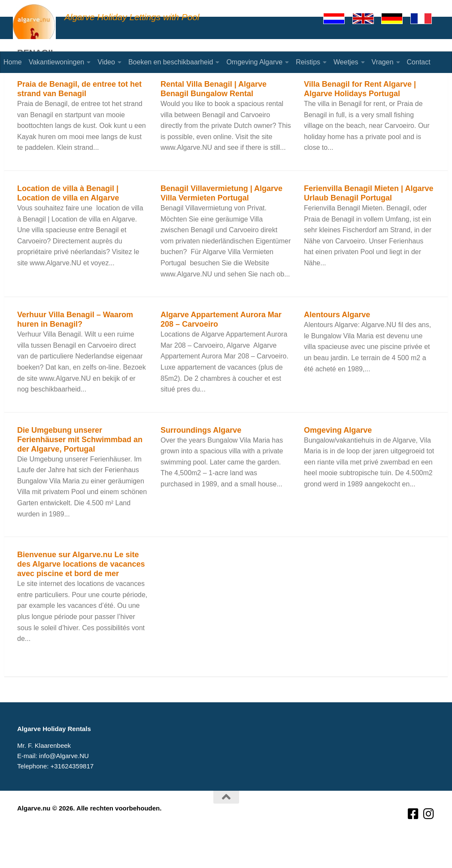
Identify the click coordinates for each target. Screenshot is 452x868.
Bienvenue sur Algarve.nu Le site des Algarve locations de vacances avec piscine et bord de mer (81, 598)
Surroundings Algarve (201, 464)
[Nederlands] (338, 18)
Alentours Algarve (337, 349)
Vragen (383, 62)
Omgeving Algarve (254, 62)
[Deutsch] (396, 18)
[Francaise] (425, 18)
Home (13, 62)
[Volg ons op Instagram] (429, 848)
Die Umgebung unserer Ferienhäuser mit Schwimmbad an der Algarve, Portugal (80, 473)
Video (106, 62)
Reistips (308, 62)
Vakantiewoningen (57, 62)
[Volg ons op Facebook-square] (413, 848)
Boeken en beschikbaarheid (171, 62)
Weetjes (346, 62)
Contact (419, 62)
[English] (367, 18)
